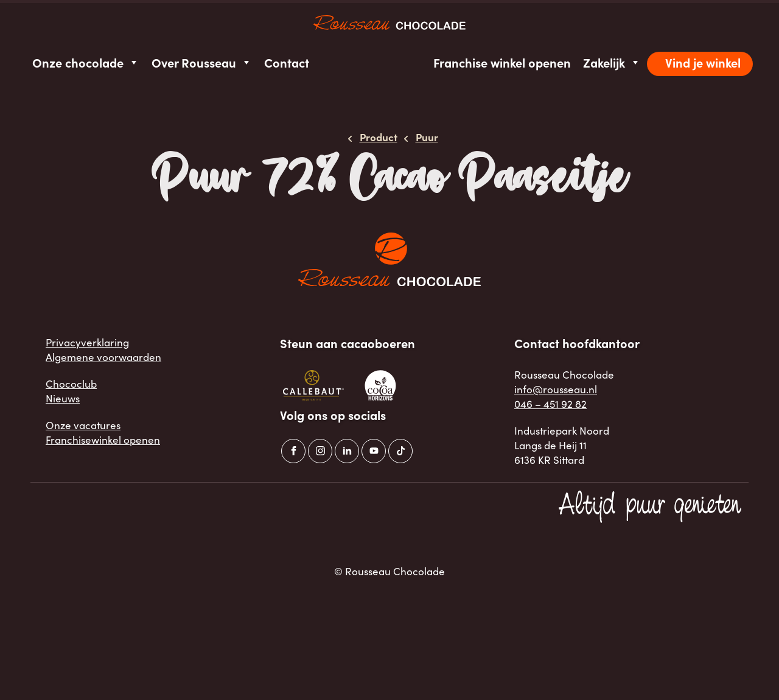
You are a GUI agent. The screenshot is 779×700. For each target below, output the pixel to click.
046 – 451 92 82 (550, 404)
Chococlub (71, 383)
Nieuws (63, 398)
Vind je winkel (703, 62)
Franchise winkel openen (502, 62)
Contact (287, 62)
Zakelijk (612, 62)
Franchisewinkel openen (103, 439)
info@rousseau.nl (556, 389)
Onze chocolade (86, 62)
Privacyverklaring (87, 342)
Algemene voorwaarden (103, 357)
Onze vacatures (83, 425)
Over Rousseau (202, 62)
